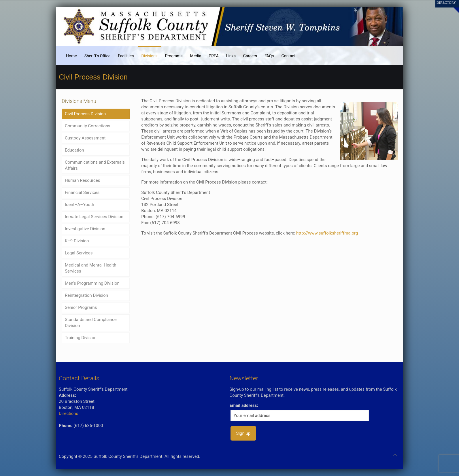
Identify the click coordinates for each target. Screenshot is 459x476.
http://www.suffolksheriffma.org (327, 233)
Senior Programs (81, 307)
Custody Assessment (85, 138)
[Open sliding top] (453, 6)
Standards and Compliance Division (91, 323)
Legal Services (79, 253)
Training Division (81, 338)
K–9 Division (77, 241)
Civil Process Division (85, 114)
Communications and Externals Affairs (95, 165)
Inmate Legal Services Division (94, 217)
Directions (68, 413)
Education (74, 150)
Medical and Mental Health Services (91, 268)
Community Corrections (88, 126)
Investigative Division (85, 229)
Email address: (244, 405)
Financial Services (82, 192)
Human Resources (83, 180)
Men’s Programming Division (92, 283)
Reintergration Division (86, 295)
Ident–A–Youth (80, 205)
